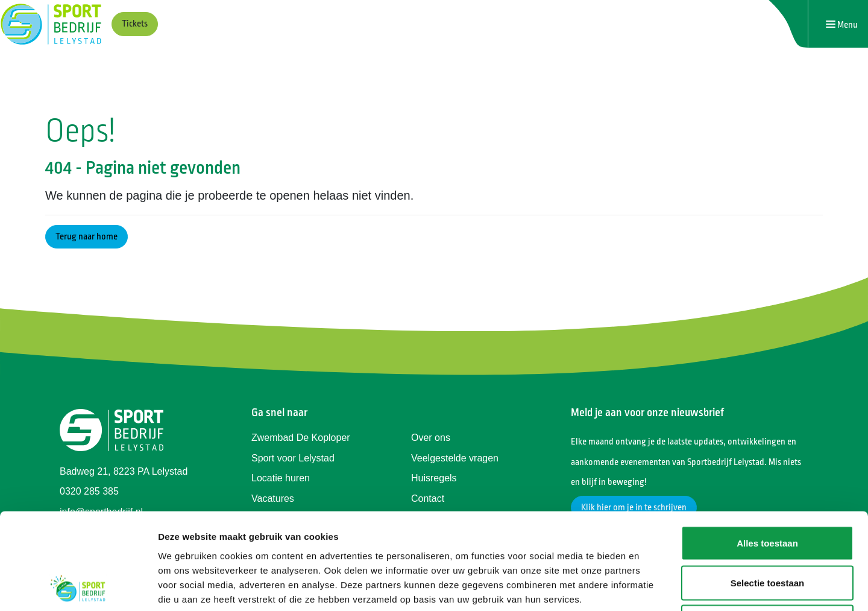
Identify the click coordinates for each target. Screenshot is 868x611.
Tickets (135, 24)
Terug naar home (86, 237)
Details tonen (651, 587)
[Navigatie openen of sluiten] (842, 24)
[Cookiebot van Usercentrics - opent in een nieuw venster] (78, 587)
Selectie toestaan (768, 492)
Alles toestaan (767, 453)
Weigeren (767, 532)
